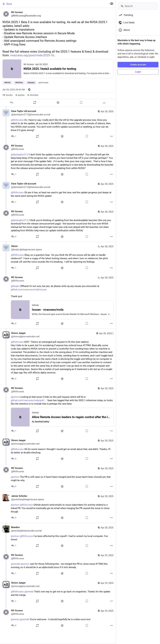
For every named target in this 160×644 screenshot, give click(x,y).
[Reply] (12, 102)
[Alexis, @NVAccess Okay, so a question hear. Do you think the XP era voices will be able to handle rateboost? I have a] (58, 257)
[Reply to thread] (14, 136)
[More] (104, 103)
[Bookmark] (81, 102)
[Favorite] (58, 102)
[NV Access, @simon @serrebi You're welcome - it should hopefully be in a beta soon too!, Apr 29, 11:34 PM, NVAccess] (58, 618)
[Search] (138, 6)
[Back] (54, 4)
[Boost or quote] (35, 102)
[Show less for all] (112, 4)
